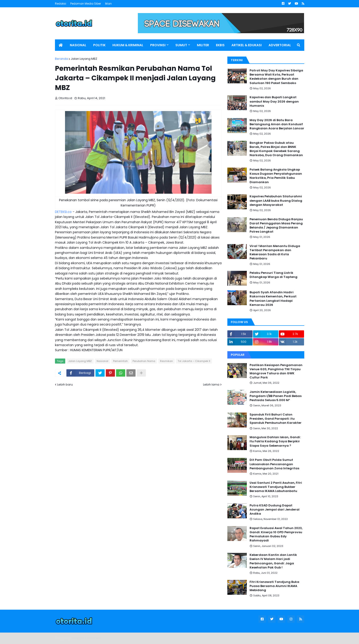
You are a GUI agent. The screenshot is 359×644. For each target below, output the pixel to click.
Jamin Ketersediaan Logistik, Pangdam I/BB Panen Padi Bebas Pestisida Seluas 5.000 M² (276, 396)
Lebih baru (65, 384)
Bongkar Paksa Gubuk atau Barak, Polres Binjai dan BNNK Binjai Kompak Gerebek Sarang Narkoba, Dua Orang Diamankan (276, 149)
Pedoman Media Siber (86, 4)
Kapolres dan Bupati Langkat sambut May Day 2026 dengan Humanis (274, 101)
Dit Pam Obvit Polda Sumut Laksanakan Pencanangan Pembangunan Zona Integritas (274, 464)
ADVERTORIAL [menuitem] (280, 45)
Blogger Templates (87, 638)
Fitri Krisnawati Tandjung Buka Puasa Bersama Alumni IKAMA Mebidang (274, 586)
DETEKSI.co (63, 212)
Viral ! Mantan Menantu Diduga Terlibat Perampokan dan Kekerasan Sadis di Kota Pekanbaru (275, 252)
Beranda (61, 59)
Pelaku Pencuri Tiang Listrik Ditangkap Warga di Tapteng (273, 275)
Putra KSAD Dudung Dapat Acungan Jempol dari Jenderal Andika (275, 510)
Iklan (108, 4)
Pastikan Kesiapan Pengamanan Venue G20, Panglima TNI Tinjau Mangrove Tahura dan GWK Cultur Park (276, 371)
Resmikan (166, 361)
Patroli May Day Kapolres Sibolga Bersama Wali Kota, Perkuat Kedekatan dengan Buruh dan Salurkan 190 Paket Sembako (276, 77)
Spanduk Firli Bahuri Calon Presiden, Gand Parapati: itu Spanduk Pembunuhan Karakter (276, 419)
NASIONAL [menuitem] (78, 45)
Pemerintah (120, 361)
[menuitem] (61, 45)
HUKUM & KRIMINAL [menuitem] (128, 45)
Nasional (102, 361)
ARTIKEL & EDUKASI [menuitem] (247, 45)
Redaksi (61, 4)
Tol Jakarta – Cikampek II (194, 361)
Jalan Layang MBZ (84, 59)
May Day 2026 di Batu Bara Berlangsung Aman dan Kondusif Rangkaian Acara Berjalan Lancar (277, 124)
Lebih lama (211, 384)
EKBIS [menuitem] (220, 45)
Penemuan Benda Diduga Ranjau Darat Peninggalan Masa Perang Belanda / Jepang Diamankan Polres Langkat (276, 226)
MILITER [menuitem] (203, 45)
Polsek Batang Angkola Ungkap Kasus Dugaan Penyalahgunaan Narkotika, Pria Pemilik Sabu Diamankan (276, 176)
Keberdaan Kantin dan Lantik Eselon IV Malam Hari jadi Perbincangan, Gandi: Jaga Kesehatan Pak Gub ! (273, 561)
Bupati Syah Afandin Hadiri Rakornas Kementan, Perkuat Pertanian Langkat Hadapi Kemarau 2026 (273, 299)
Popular (238, 355)
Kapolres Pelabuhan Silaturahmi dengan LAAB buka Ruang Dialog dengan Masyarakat (276, 201)
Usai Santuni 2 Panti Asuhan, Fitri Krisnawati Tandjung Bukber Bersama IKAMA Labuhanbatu (276, 487)
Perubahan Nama (144, 361)
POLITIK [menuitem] (99, 45)
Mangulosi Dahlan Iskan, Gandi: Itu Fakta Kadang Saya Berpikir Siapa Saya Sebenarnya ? (275, 441)
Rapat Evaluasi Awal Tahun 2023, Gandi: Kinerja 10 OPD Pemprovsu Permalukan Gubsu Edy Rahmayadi (276, 534)
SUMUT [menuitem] (181, 45)
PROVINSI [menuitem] (158, 45)
